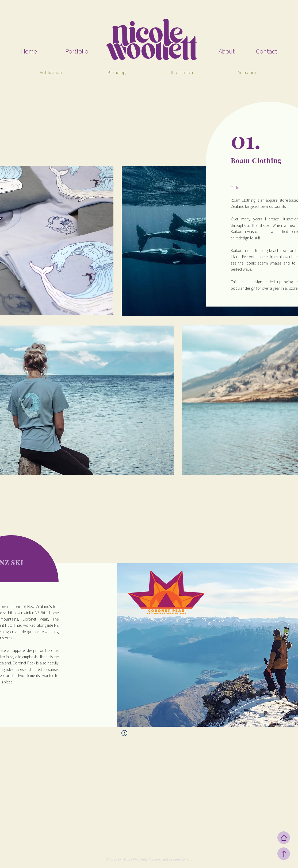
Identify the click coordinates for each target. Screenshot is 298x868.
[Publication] (51, 73)
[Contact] (256, 51)
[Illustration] (182, 73)
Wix (189, 859)
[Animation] (247, 73)
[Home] (284, 838)
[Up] (284, 854)
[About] (212, 51)
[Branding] (116, 73)
